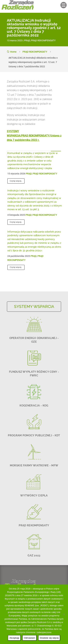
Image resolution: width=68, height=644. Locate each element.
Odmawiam (29, 638)
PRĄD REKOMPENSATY (43, 40)
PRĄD (27, 40)
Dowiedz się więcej (49, 638)
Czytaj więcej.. (16, 181)
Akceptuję (14, 638)
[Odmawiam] (64, 614)
